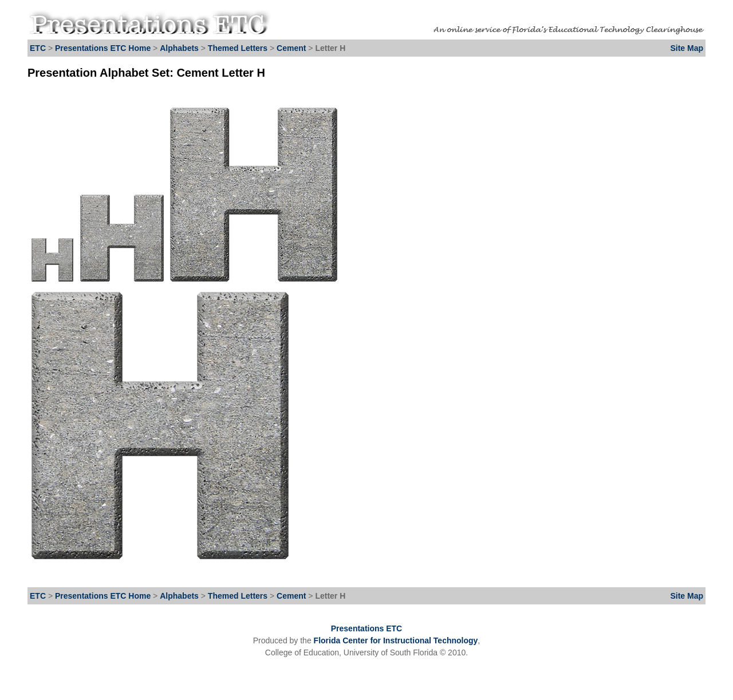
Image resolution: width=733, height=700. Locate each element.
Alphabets (179, 48)
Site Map (687, 48)
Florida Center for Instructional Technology (396, 640)
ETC (38, 48)
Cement (292, 48)
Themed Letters (238, 48)
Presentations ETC (366, 628)
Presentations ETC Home (103, 48)
